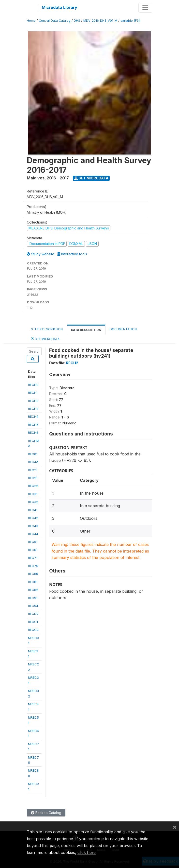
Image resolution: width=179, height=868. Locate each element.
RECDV (33, 614)
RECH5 (33, 425)
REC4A (33, 462)
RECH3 (33, 409)
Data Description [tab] (86, 330)
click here (87, 852)
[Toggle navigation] (145, 8)
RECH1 (33, 393)
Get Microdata (91, 178)
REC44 (33, 534)
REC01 (33, 454)
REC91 (33, 598)
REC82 (33, 590)
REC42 (33, 518)
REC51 (33, 542)
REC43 (33, 526)
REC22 (33, 486)
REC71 (33, 558)
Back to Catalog (46, 813)
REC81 (33, 582)
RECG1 (33, 622)
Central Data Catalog (55, 21)
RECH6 (33, 433)
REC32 (33, 502)
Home (31, 21)
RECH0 (33, 385)
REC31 (33, 494)
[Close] (175, 827)
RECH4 (33, 417)
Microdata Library (60, 7)
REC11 (32, 470)
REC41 (33, 510)
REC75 (33, 566)
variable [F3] (130, 21)
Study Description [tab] (47, 329)
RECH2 (33, 401)
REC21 (33, 478)
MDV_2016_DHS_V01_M (100, 21)
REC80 (33, 574)
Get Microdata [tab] (45, 339)
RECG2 (33, 630)
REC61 (33, 550)
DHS (77, 21)
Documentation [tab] (123, 329)
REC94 (33, 606)
